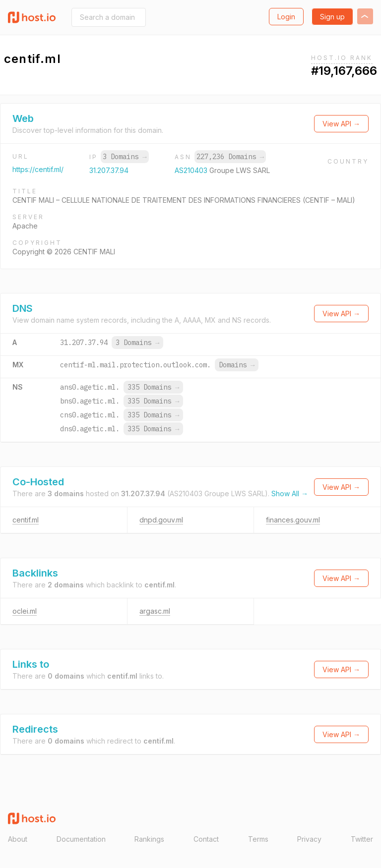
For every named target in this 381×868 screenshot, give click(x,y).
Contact (206, 839)
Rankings (149, 839)
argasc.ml (155, 611)
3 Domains (125, 157)
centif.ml (26, 520)
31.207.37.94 (109, 170)
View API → (341, 124)
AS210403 (192, 170)
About (18, 839)
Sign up (332, 17)
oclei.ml (25, 611)
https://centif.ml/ (38, 169)
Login (286, 17)
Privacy (309, 839)
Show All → (290, 493)
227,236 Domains (230, 157)
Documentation (81, 839)
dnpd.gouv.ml (161, 520)
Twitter (362, 839)
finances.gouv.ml (293, 520)
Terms (258, 839)
